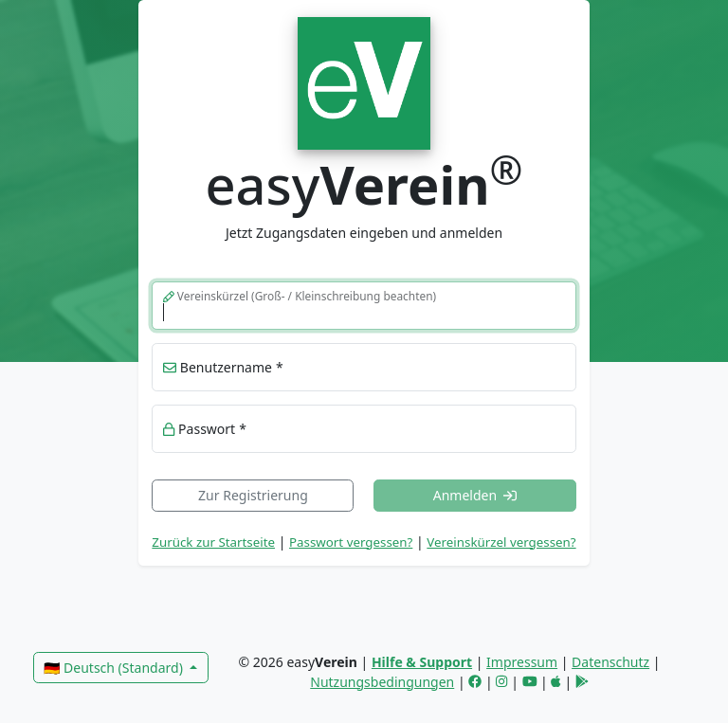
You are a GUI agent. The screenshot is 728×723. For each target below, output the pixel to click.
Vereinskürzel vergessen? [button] (501, 542)
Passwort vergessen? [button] (351, 542)
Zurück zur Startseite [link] (213, 542)
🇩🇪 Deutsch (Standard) (115, 668)
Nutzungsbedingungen (382, 682)
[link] (364, 81)
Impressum (522, 662)
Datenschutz (610, 662)
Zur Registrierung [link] (253, 495)
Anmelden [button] (475, 495)
